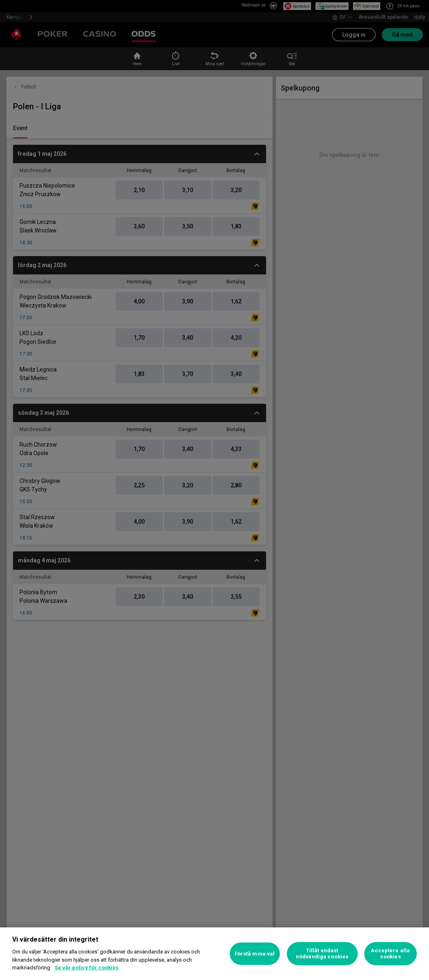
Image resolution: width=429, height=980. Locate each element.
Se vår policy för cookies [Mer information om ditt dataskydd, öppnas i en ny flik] (87, 968)
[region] (214, 954)
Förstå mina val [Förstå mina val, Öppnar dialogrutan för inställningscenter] (255, 954)
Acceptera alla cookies (390, 954)
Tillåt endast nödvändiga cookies (322, 954)
